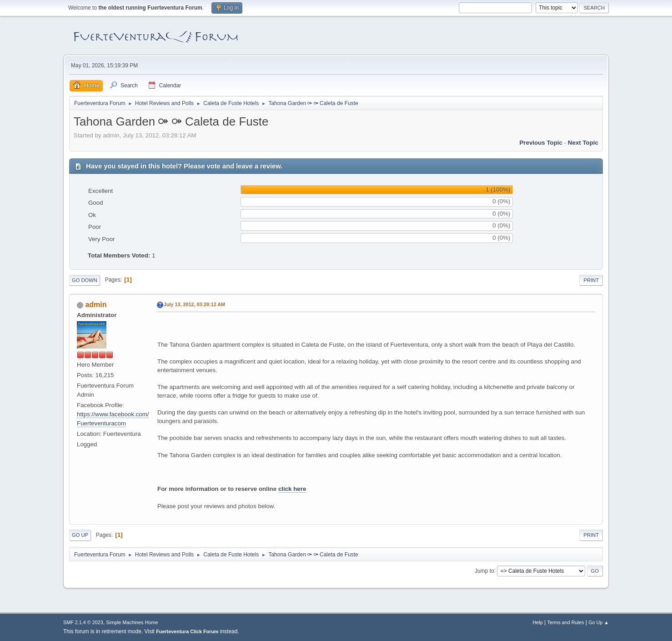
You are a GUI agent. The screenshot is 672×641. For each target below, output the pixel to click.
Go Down (85, 280)
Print (591, 280)
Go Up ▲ (599, 622)
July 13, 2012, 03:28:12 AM (194, 304)
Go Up (80, 535)
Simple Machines (125, 622)
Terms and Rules (566, 622)
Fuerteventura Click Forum (187, 631)
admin (96, 305)
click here (292, 489)
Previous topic (541, 143)
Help (538, 622)
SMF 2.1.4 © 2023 (83, 622)
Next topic (583, 143)
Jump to (484, 570)
